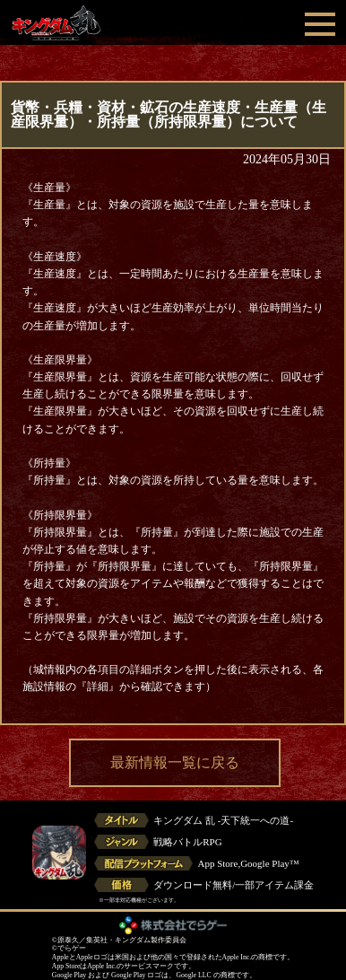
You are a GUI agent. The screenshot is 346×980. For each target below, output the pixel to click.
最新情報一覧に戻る (175, 762)
